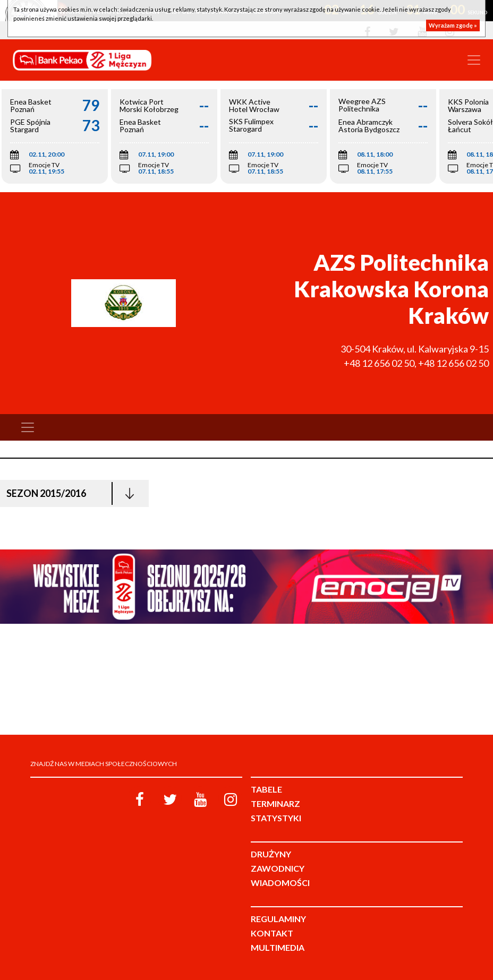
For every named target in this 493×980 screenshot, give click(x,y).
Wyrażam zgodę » (453, 25)
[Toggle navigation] (474, 60)
